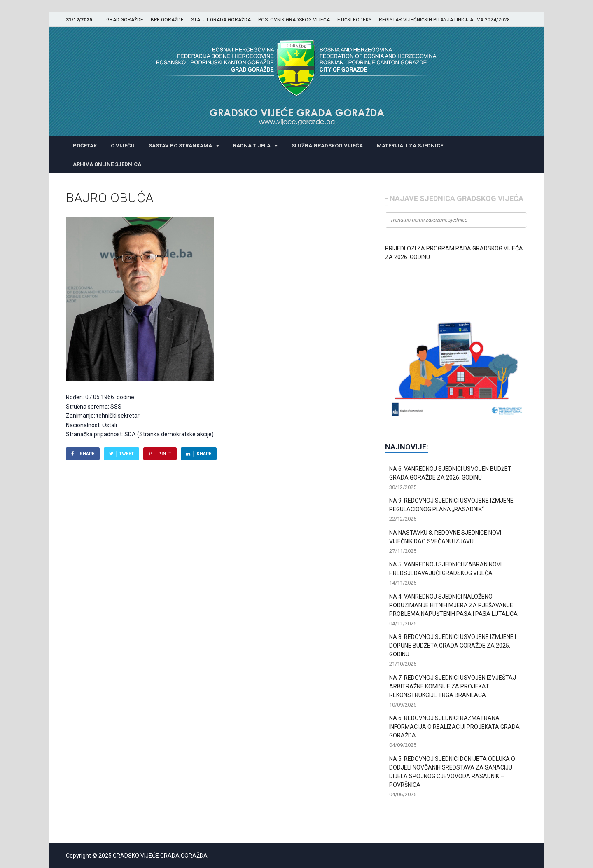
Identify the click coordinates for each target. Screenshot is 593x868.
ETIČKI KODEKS (354, 20)
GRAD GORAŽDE (125, 20)
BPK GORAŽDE (167, 20)
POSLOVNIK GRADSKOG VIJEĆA (294, 20)
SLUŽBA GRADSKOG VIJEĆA (327, 146)
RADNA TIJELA (252, 146)
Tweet (126, 454)
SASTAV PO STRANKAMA (180, 146)
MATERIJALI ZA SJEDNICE (410, 146)
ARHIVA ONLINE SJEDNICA (107, 164)
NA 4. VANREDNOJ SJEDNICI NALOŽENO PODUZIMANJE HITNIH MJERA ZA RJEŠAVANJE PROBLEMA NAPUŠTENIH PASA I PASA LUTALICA (453, 605)
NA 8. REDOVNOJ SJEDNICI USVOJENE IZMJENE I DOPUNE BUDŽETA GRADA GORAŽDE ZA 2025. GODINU (453, 646)
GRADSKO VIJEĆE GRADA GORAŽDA (160, 856)
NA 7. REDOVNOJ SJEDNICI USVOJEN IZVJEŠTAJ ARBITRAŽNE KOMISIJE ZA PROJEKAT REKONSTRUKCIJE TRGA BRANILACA (453, 686)
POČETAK (85, 146)
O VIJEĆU (123, 146)
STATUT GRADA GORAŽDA (221, 20)
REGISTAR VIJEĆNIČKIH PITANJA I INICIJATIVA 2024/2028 (444, 20)
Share (87, 454)
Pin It (165, 454)
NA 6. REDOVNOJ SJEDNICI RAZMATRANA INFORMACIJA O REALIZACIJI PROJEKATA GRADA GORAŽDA (454, 727)
